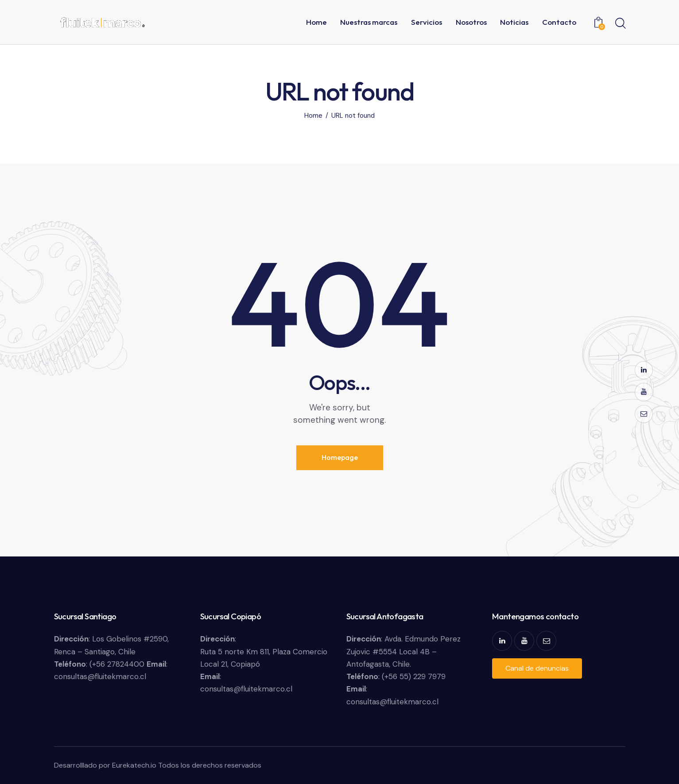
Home (313, 116)
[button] (537, 668)
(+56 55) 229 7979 (414, 676)
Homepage (340, 457)
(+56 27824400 (118, 664)
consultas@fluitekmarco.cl (100, 676)
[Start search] (620, 23)
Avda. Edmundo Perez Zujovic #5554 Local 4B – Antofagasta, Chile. (404, 651)
